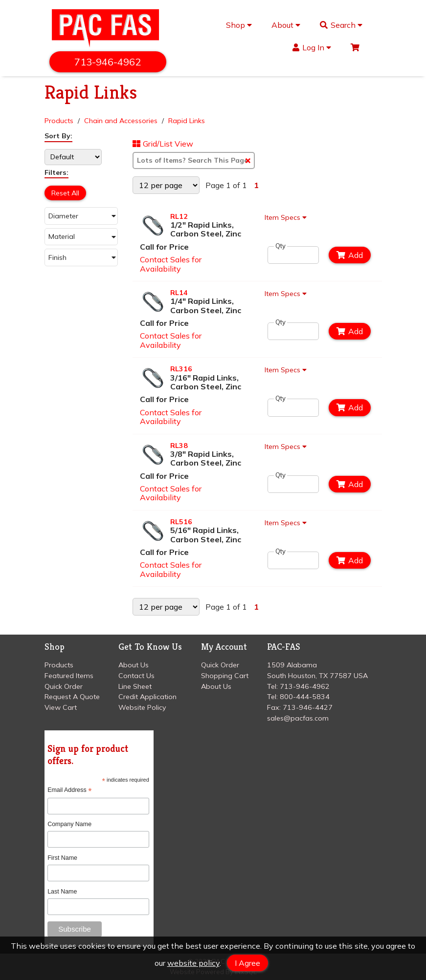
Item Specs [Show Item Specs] (287, 217)
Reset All (65, 193)
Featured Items (69, 676)
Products (59, 121)
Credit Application (147, 697)
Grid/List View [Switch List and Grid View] (163, 144)
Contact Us (136, 676)
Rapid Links (187, 121)
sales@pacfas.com (298, 718)
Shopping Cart (225, 676)
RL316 (181, 369)
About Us (134, 665)
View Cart (61, 707)
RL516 (181, 522)
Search (341, 25)
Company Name (69, 824)
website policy (193, 963)
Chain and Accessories (121, 121)
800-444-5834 (305, 697)
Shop (239, 25)
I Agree (247, 963)
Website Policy (142, 707)
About (286, 25)
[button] (81, 216)
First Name (62, 858)
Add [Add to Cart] (350, 255)
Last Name (62, 892)
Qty (280, 246)
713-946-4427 (308, 707)
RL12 (179, 216)
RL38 (179, 446)
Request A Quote (72, 697)
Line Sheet (135, 686)
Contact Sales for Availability (171, 264)
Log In (312, 47)
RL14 (179, 293)
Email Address (69, 790)
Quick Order (64, 686)
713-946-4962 (108, 62)
